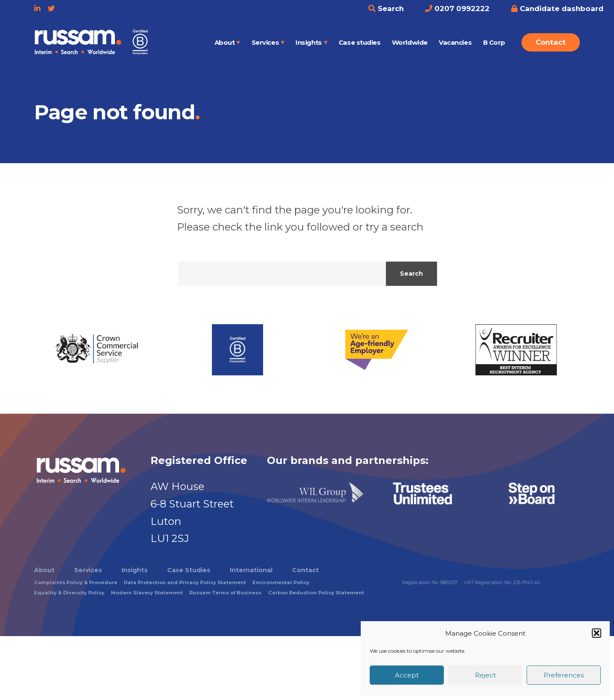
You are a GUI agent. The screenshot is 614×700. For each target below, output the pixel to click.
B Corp (494, 42)
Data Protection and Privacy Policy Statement (185, 582)
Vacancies (455, 42)
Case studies (360, 42)
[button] (597, 633)
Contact (551, 42)
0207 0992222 (457, 9)
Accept (407, 675)
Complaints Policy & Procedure (76, 582)
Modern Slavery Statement (147, 593)
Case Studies (189, 570)
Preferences (564, 675)
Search (386, 9)
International (251, 570)
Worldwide (410, 42)
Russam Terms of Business (225, 593)
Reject (485, 675)
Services (265, 42)
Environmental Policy (281, 582)
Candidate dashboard (557, 9)
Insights (308, 42)
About (225, 42)
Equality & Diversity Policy (69, 593)
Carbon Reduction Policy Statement (316, 593)
